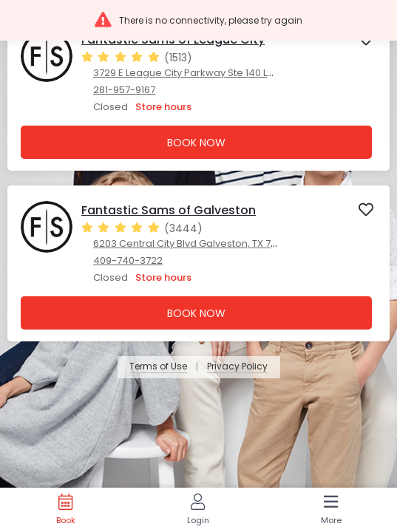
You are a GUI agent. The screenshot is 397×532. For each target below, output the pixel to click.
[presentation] (198, 93)
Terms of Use (158, 367)
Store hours (163, 107)
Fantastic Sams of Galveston (169, 210)
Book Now (196, 143)
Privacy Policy (237, 367)
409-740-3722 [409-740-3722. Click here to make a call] (128, 260)
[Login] (198, 510)
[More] (331, 510)
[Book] (65, 510)
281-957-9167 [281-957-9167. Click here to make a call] (124, 90)
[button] (198, 20)
